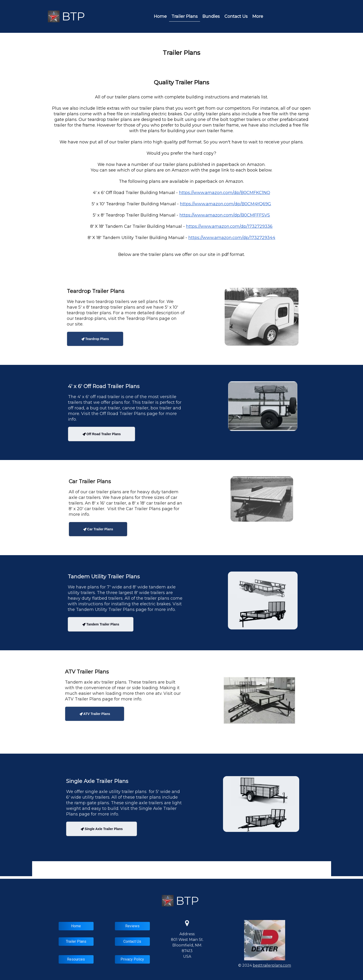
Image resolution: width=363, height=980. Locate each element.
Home (160, 16)
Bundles (211, 16)
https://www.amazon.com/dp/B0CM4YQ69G (225, 204)
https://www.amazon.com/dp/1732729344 (232, 238)
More (258, 16)
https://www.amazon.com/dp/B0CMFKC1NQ (225, 193)
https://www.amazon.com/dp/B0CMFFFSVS (225, 215)
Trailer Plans (185, 16)
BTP (73, 16)
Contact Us (236, 16)
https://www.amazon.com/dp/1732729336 (229, 226)
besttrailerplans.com (272, 965)
